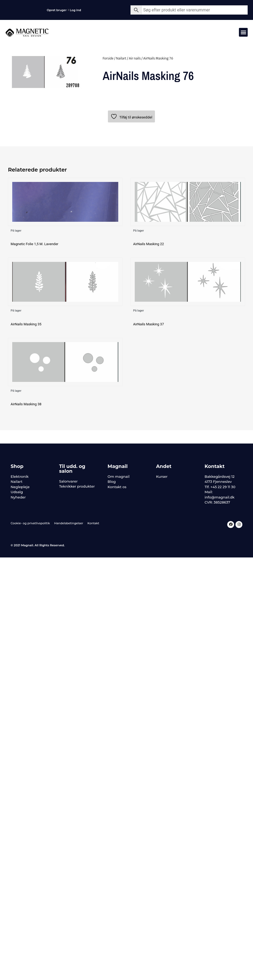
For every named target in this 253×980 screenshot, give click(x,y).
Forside (108, 58)
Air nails (135, 58)
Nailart (121, 58)
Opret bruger (57, 10)
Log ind (76, 10)
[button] (243, 32)
